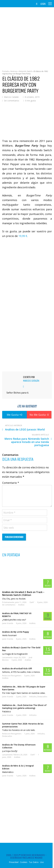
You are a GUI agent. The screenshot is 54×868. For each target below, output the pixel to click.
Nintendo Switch (25, 71)
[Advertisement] (27, 37)
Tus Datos (34, 862)
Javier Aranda (8, 623)
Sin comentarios (12, 101)
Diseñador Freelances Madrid (26, 858)
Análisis (21, 605)
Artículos (33, 697)
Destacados (42, 697)
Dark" (32, 602)
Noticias (14, 71)
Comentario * (11, 483)
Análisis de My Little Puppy (16, 632)
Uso (42, 862)
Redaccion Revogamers (12, 676)
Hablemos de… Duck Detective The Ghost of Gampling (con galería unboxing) (24, 707)
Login (43, 4)
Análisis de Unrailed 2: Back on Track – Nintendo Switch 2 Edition (23, 594)
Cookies (24, 862)
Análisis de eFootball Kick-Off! (17, 668)
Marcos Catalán (11, 97)
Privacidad (14, 862)
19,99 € (23, 236)
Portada (5, 71)
